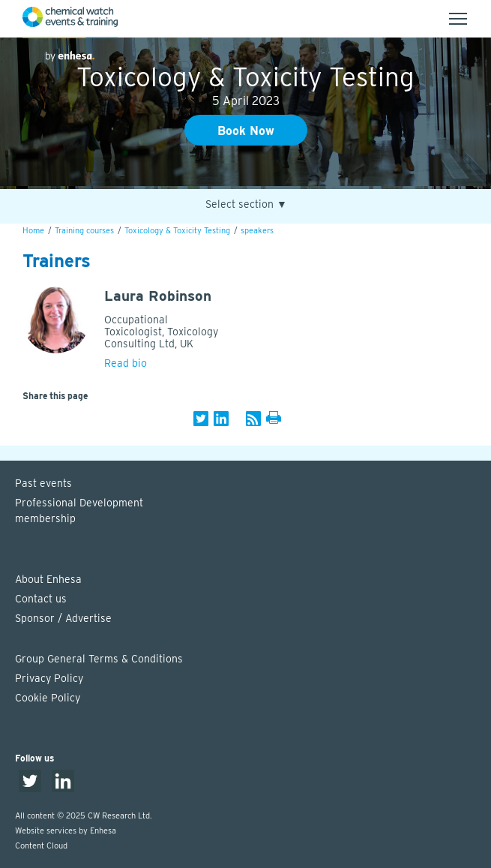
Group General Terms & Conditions (99, 659)
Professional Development (253, 512)
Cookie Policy (48, 698)
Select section (246, 204)
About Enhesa (48, 579)
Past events (43, 483)
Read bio (126, 363)
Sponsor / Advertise (63, 618)
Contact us (41, 599)
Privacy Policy (49, 678)
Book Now (246, 131)
